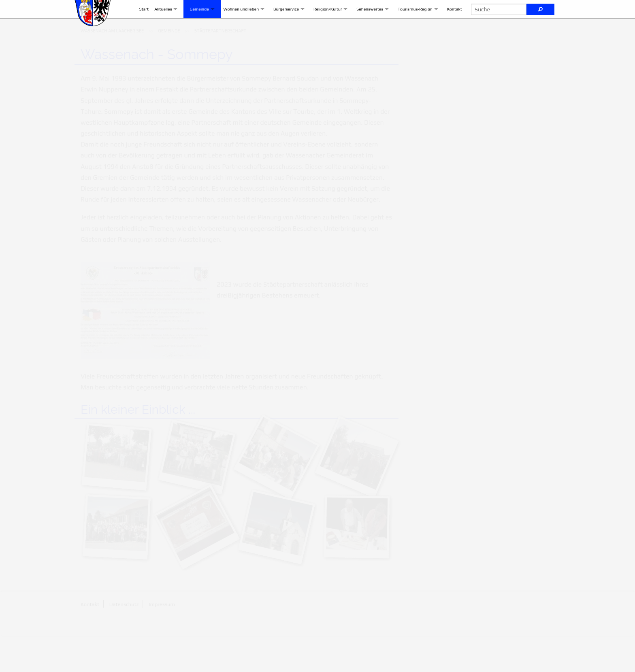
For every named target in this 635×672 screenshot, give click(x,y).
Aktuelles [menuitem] (157, 27)
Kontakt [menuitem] (449, 27)
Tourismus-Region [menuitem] (409, 27)
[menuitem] (112, 67)
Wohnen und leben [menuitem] (235, 27)
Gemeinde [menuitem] (193, 27)
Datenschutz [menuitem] (124, 641)
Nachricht (499, 241)
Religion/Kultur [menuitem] (322, 27)
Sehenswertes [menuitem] (364, 27)
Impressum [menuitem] (162, 641)
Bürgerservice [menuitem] (280, 27)
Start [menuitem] (138, 27)
